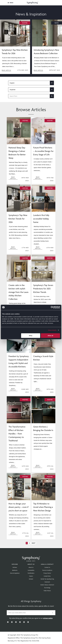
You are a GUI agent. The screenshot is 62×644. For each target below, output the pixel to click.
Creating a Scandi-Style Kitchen (43, 358)
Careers (31, 576)
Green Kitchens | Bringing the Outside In (43, 428)
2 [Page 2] (29, 543)
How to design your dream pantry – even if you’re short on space (18, 507)
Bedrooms (15, 570)
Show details (52, 330)
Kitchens (15, 567)
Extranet (31, 579)
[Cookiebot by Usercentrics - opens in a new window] (52, 307)
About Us (31, 564)
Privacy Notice (47, 573)
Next (34, 543)
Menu (11, 3)
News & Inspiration (15, 573)
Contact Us (47, 567)
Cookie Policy (47, 576)
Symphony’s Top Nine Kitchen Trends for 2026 (15, 52)
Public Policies (47, 591)
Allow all (50, 336)
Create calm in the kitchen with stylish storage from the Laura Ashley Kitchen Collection (18, 292)
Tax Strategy (47, 588)
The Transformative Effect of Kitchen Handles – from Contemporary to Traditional (17, 434)
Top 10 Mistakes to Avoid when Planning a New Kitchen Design (43, 507)
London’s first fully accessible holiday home (41, 219)
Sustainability (31, 570)
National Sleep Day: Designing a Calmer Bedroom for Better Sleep (17, 153)
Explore (15, 564)
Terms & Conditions (47, 570)
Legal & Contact (47, 564)
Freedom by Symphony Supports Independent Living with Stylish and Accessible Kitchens (19, 361)
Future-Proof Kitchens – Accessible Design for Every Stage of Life (43, 151)
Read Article (6, 70)
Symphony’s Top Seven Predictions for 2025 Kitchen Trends (43, 289)
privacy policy (48, 618)
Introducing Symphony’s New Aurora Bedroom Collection (46, 52)
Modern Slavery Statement (47, 585)
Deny (31, 336)
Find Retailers (31, 573)
